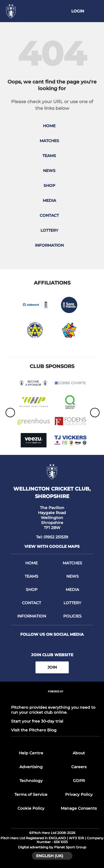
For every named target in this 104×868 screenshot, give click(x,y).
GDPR (79, 781)
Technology (31, 781)
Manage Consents (79, 808)
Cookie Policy (31, 808)
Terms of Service (31, 794)
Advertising (31, 767)
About (79, 753)
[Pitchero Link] (56, 699)
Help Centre (31, 753)
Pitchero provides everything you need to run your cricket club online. (53, 710)
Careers (79, 767)
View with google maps (52, 546)
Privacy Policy (79, 794)
